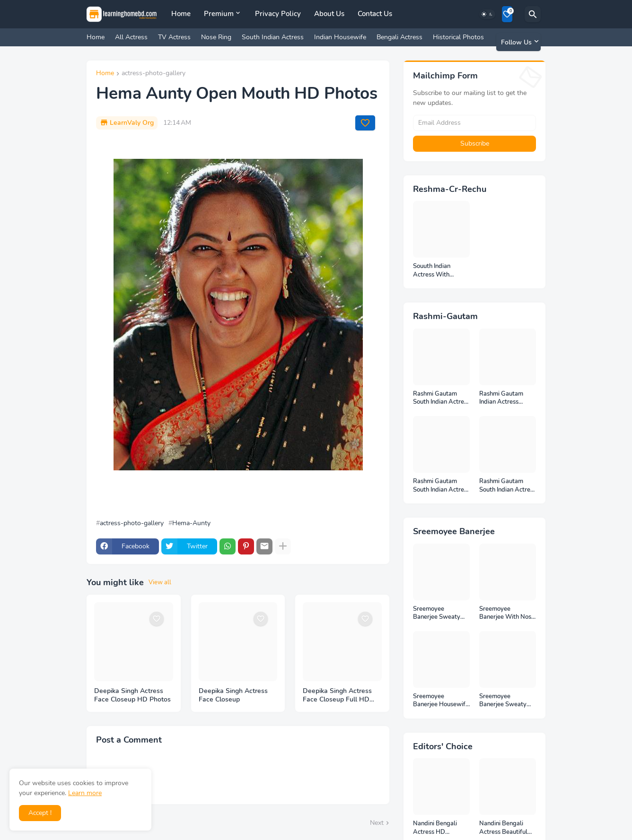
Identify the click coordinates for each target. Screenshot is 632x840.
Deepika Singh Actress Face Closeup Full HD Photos (337, 696)
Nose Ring (216, 37)
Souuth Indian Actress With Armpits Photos (434, 271)
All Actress (131, 37)
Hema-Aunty (191, 523)
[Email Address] (474, 123)
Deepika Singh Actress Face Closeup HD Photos (132, 696)
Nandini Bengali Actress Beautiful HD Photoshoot (503, 828)
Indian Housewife (340, 37)
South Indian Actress (273, 37)
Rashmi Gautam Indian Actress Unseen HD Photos (505, 398)
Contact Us (375, 14)
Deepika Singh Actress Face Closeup (233, 696)
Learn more (85, 793)
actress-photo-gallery (154, 74)
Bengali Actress (399, 37)
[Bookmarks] (507, 14)
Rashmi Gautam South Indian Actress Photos (441, 486)
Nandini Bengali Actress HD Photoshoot (435, 828)
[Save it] (365, 123)
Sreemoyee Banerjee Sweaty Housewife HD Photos (503, 701)
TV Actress (174, 37)
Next (377, 823)
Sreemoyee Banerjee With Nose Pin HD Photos (507, 613)
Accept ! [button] (40, 813)
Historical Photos (458, 37)
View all (160, 582)
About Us (329, 14)
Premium (219, 14)
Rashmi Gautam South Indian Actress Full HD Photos (441, 398)
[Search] (533, 14)
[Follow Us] (518, 42)
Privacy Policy (278, 14)
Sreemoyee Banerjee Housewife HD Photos (441, 701)
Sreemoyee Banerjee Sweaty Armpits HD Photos (440, 613)
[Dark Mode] (487, 14)
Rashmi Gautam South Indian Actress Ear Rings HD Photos (508, 486)
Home (181, 14)
